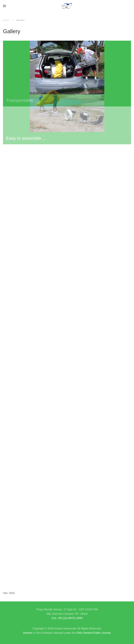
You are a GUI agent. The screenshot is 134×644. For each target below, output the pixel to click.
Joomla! (27, 633)
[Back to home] (67, 6)
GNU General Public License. (94, 633)
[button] (4, 6)
